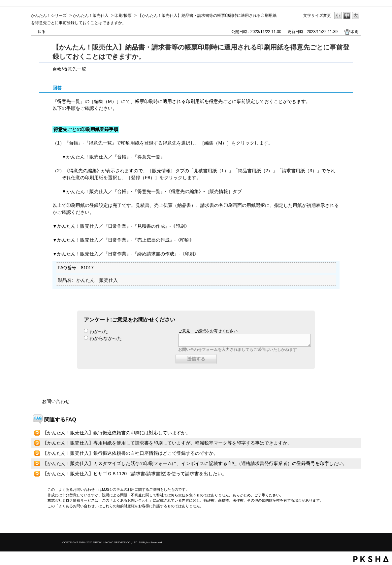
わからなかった (106, 338)
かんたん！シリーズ (49, 16)
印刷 (354, 32)
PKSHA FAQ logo (371, 559)
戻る (42, 32)
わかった (99, 331)
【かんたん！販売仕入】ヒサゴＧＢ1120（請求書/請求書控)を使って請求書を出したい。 (135, 474)
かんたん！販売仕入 (91, 16)
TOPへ (344, 523)
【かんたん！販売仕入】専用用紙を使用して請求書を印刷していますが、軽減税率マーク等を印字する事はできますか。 (167, 443)
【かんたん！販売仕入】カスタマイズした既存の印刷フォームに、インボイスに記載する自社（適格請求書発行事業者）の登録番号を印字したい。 (195, 463)
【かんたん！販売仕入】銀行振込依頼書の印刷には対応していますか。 (116, 433)
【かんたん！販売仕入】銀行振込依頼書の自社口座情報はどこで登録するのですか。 (130, 453)
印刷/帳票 (123, 16)
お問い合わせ (56, 401)
